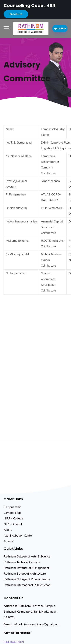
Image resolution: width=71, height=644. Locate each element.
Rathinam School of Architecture (25, 574)
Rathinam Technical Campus (22, 562)
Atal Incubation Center (18, 536)
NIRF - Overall (13, 524)
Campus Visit (12, 507)
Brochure (16, 14)
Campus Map (12, 513)
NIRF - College (13, 519)
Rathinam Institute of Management (26, 568)
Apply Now (60, 28)
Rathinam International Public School (27, 585)
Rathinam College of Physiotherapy (27, 579)
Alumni (8, 541)
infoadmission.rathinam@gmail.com (37, 624)
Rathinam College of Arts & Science (27, 557)
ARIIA (8, 530)
